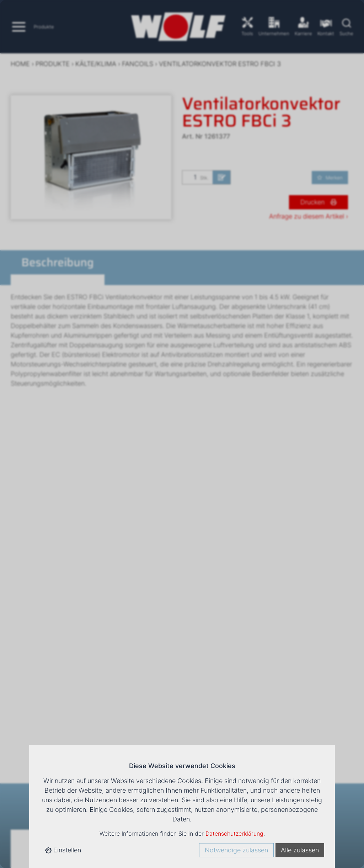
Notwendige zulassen (236, 850)
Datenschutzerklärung (234, 834)
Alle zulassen (300, 850)
